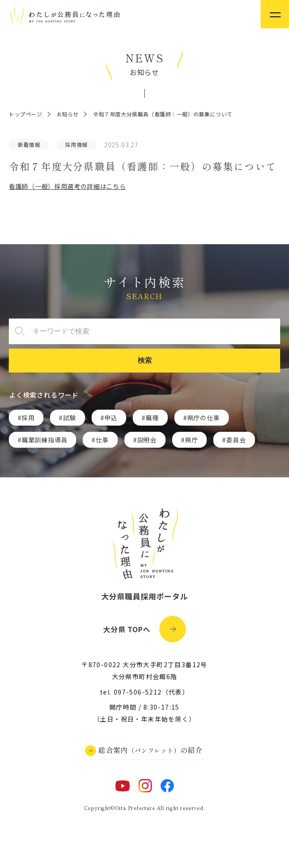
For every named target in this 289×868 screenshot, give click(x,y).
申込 (111, 418)
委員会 (236, 440)
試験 (69, 418)
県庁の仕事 (204, 418)
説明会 (147, 440)
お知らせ (68, 114)
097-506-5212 (138, 692)
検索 (145, 360)
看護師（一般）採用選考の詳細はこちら (67, 186)
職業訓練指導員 (45, 440)
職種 (152, 418)
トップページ (26, 114)
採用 (28, 418)
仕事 (102, 440)
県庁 (192, 440)
